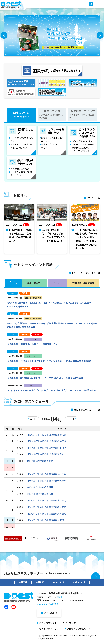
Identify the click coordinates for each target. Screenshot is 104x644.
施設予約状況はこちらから (52, 71)
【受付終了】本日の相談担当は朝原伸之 (46, 507)
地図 (60, 597)
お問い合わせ (79, 582)
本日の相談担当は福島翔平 (40, 487)
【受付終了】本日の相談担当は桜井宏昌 (46, 441)
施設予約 (23, 582)
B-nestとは (58, 582)
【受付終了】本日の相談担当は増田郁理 (46, 448)
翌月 (72, 419)
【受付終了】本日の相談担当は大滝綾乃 (46, 481)
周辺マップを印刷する (48, 604)
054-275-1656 (77, 600)
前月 (32, 419)
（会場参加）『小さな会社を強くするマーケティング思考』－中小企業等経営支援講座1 (49, 361)
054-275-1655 (50, 600)
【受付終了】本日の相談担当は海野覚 (45, 454)
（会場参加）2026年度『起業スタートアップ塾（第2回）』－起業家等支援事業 (45, 378)
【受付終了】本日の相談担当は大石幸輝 (46, 474)
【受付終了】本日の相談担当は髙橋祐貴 (46, 434)
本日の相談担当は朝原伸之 (40, 461)
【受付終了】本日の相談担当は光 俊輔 (46, 520)
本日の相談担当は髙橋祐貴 (40, 494)
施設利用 (40, 582)
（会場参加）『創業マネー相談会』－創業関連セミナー (33, 344)
